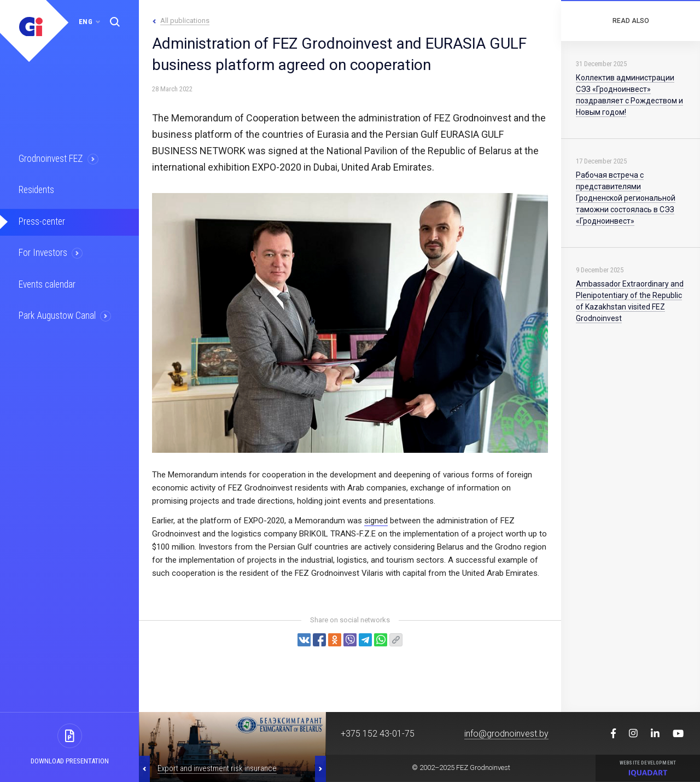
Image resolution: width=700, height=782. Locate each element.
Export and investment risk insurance (217, 768)
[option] (232, 747)
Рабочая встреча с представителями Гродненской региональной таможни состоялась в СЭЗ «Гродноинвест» (626, 198)
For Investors (43, 252)
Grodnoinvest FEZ (51, 159)
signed (376, 521)
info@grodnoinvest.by (506, 734)
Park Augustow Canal (57, 314)
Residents (37, 190)
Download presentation (70, 761)
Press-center (42, 221)
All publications (185, 21)
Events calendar (48, 283)
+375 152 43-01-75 (378, 734)
